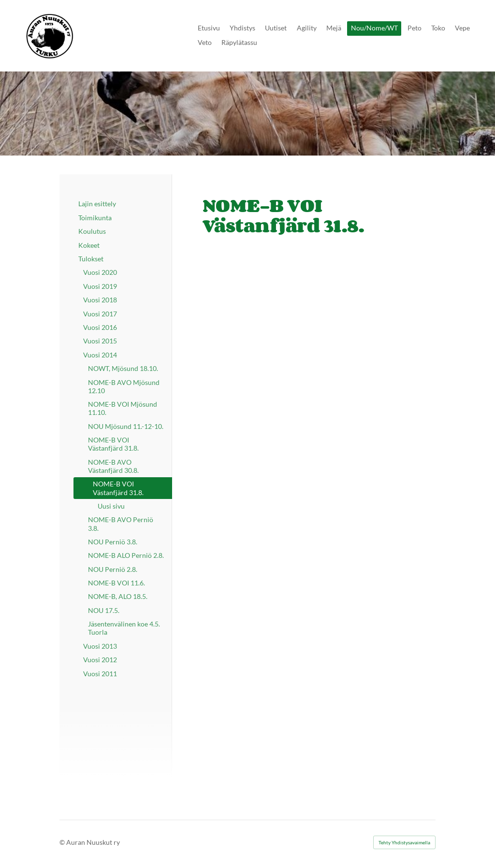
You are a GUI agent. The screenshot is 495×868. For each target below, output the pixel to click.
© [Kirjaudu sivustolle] (63, 842)
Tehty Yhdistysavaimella (404, 842)
